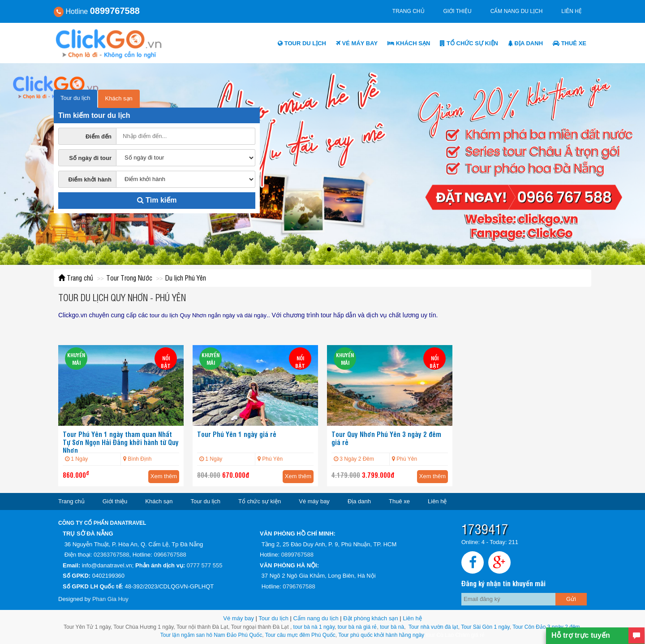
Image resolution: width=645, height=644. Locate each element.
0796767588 (299, 586)
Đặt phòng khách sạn (370, 618)
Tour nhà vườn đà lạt (433, 627)
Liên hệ (572, 11)
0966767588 (170, 555)
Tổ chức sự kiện (469, 43)
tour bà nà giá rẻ (357, 627)
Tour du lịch (302, 43)
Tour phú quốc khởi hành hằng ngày (381, 635)
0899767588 (297, 555)
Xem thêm (164, 476)
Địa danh (525, 43)
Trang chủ (408, 11)
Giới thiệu (458, 11)
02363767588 (112, 555)
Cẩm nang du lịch (517, 11)
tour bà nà (392, 627)
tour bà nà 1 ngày (314, 627)
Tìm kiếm (157, 200)
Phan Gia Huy (110, 599)
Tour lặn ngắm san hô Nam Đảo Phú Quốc (211, 635)
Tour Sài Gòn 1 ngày (485, 627)
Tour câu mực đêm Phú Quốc (300, 635)
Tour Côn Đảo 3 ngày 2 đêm (546, 627)
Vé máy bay (357, 43)
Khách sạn (409, 43)
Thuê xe (570, 43)
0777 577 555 (205, 565)
